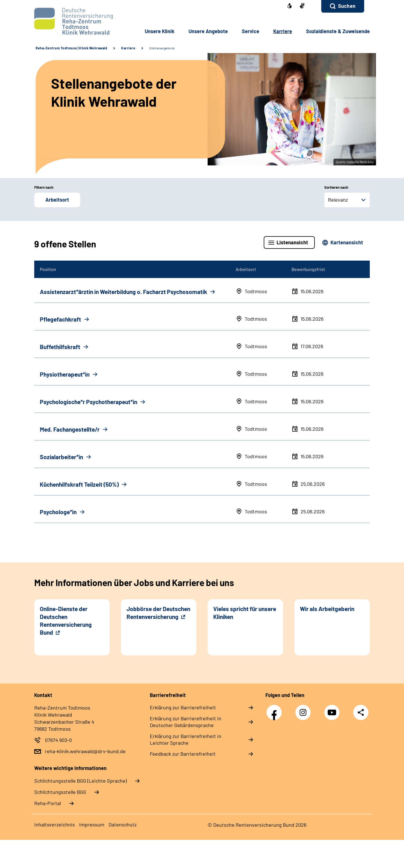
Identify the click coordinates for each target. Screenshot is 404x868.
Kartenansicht (347, 242)
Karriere (128, 48)
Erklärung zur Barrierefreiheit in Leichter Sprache (186, 739)
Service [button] (251, 31)
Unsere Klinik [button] (160, 31)
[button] (343, 6)
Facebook (276, 709)
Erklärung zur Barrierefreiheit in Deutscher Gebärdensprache (186, 722)
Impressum (92, 824)
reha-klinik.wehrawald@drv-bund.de (85, 751)
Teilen (361, 712)
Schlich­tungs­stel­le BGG (60, 792)
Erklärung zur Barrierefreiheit (183, 707)
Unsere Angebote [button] (208, 31)
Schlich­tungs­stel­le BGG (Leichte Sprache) (81, 781)
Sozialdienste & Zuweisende (338, 31)
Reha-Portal (48, 803)
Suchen (347, 6)
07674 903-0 (58, 740)
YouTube (333, 709)
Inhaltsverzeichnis (55, 824)
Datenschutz (123, 824)
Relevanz (338, 200)
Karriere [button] (283, 31)
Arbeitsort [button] (57, 200)
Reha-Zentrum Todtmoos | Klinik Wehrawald (71, 48)
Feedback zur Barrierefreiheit (183, 754)
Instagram (304, 709)
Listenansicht (292, 242)
